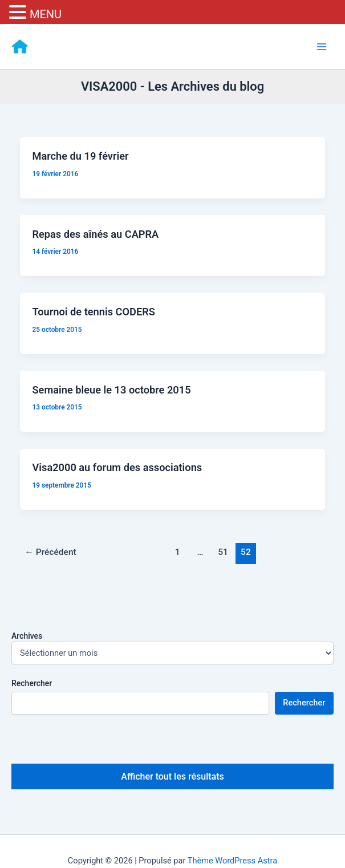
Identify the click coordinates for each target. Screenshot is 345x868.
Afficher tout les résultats (172, 776)
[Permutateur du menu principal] (322, 47)
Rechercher (32, 683)
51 (223, 552)
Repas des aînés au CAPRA (95, 234)
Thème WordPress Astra (232, 861)
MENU (46, 14)
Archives (27, 636)
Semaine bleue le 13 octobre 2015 (111, 390)
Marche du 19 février (80, 156)
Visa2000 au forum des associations (117, 467)
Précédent (50, 552)
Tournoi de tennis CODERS (93, 312)
